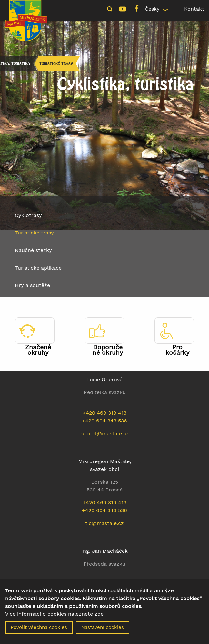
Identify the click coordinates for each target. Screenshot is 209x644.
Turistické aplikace (38, 268)
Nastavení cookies (103, 632)
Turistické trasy (56, 64)
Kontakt (194, 9)
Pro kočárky (177, 350)
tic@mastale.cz (104, 523)
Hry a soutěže (32, 285)
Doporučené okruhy (108, 350)
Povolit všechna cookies (39, 632)
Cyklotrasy (28, 215)
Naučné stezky (33, 250)
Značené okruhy (38, 350)
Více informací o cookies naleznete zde (54, 619)
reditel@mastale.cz (105, 434)
